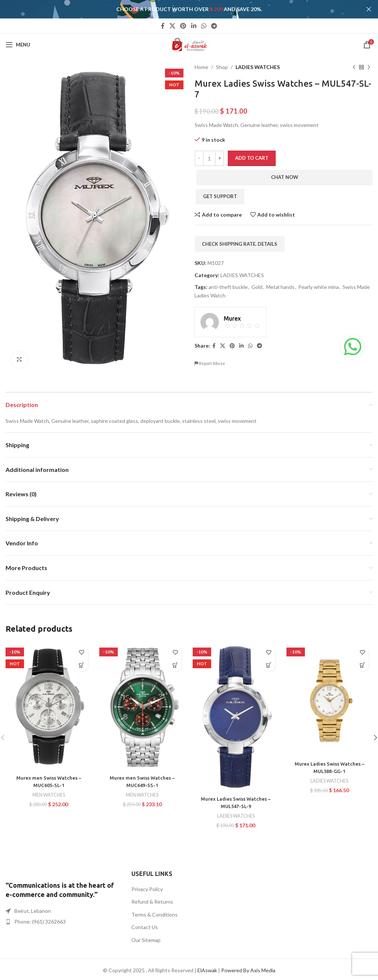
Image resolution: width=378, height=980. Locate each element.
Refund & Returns (152, 902)
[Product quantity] (209, 158)
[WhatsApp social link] (204, 26)
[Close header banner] (369, 9)
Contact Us (145, 927)
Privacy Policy (147, 889)
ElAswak (207, 970)
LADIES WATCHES (258, 67)
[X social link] (172, 26)
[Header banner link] (178, 9)
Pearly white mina (319, 287)
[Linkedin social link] (194, 26)
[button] (82, 665)
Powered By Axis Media (248, 970)
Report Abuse (210, 363)
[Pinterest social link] (183, 26)
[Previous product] (354, 67)
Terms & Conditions (154, 915)
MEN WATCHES (49, 795)
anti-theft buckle (228, 287)
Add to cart (252, 158)
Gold (257, 287)
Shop (222, 67)
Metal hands (280, 287)
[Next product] (369, 67)
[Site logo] (189, 44)
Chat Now (285, 177)
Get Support (220, 196)
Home (201, 67)
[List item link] (63, 922)
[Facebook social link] (163, 26)
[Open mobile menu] (18, 45)
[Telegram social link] (214, 26)
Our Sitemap (146, 940)
